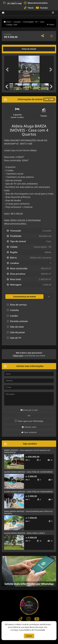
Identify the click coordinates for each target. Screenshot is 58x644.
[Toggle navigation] (53, 13)
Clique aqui (18, 356)
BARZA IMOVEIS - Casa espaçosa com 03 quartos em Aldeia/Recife (27, 451)
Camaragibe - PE (30, 22)
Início (7, 22)
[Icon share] (36, 3)
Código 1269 (12, 25)
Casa (42, 22)
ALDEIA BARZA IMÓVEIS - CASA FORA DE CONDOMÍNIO (28, 472)
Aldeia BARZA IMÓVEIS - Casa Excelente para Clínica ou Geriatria (28, 512)
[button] (8, 70)
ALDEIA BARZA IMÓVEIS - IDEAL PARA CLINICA (24, 533)
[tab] (12, 49)
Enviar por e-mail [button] (29, 410)
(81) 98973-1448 (14, 4)
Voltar (51, 25)
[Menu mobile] (3, 13)
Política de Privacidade (35, 631)
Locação (17, 22)
